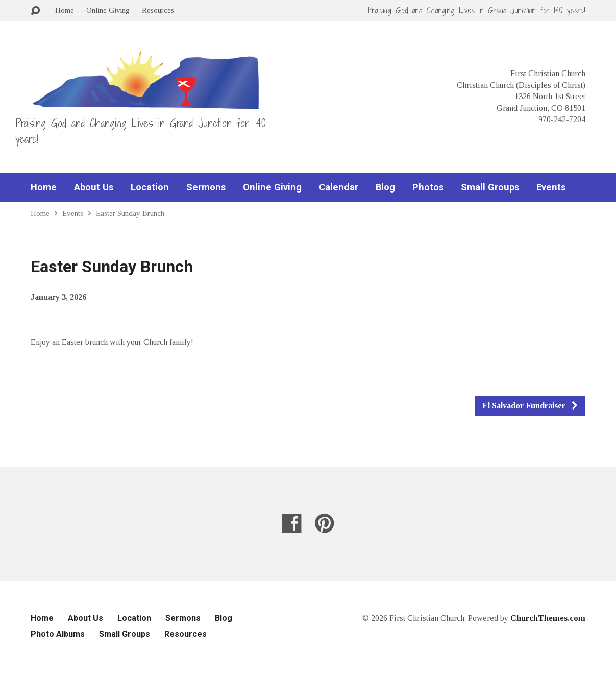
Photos (428, 187)
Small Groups (490, 187)
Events (551, 187)
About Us (94, 187)
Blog (385, 187)
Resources (158, 10)
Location (150, 187)
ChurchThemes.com (548, 618)
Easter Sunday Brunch (130, 213)
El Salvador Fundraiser (531, 406)
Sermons (206, 187)
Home (65, 10)
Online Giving (108, 10)
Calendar (339, 187)
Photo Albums (58, 634)
